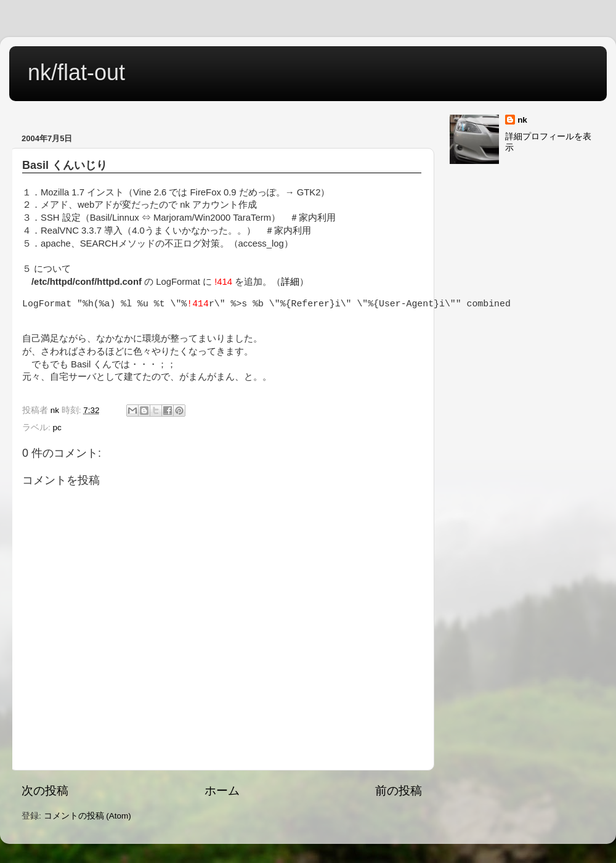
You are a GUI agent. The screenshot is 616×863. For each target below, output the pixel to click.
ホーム (222, 791)
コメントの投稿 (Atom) (87, 816)
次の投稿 (45, 791)
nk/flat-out (76, 72)
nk (522, 120)
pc (57, 427)
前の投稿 (399, 791)
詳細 (290, 282)
